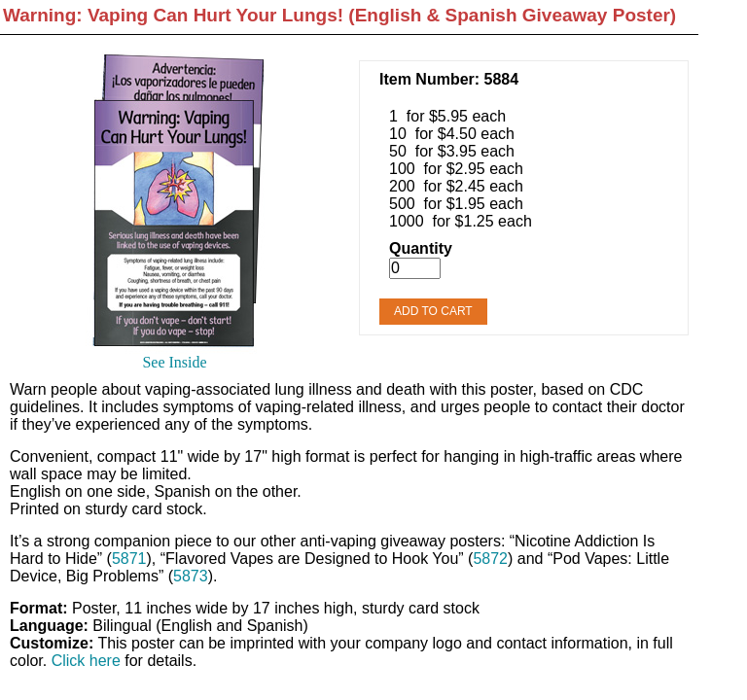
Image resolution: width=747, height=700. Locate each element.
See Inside (174, 362)
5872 (490, 559)
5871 (129, 559)
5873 (191, 576)
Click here (86, 661)
